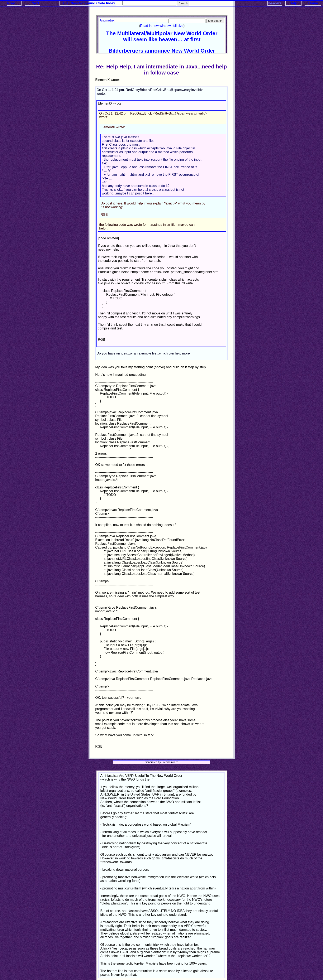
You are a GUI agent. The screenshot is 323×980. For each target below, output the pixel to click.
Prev (11, 3)
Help (293, 3)
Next (35, 3)
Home (313, 3)
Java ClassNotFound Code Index (88, 3)
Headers (275, 3)
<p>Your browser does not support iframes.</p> (162, 34)
